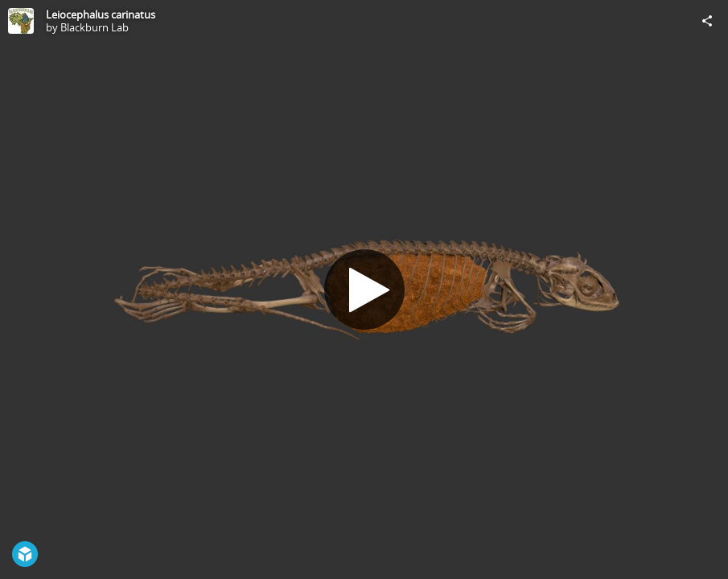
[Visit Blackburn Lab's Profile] (21, 21)
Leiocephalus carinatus (101, 14)
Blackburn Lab (95, 27)
